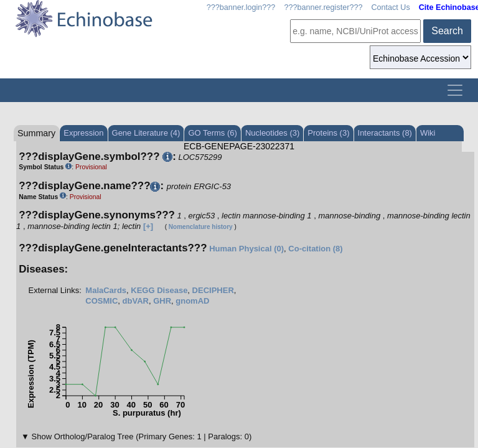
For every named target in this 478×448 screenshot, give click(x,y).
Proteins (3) (328, 133)
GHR (162, 301)
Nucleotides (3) (272, 133)
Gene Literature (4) (146, 133)
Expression (83, 133)
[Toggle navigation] (455, 90)
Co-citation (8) (315, 249)
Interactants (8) (385, 133)
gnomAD (192, 301)
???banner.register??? (323, 7)
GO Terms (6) (213, 133)
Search (447, 31)
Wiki (428, 133)
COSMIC (101, 301)
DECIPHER (213, 290)
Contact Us (390, 7)
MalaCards (106, 290)
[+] (148, 226)
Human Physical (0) (246, 249)
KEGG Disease (159, 290)
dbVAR (136, 301)
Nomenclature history (201, 227)
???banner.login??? (241, 7)
